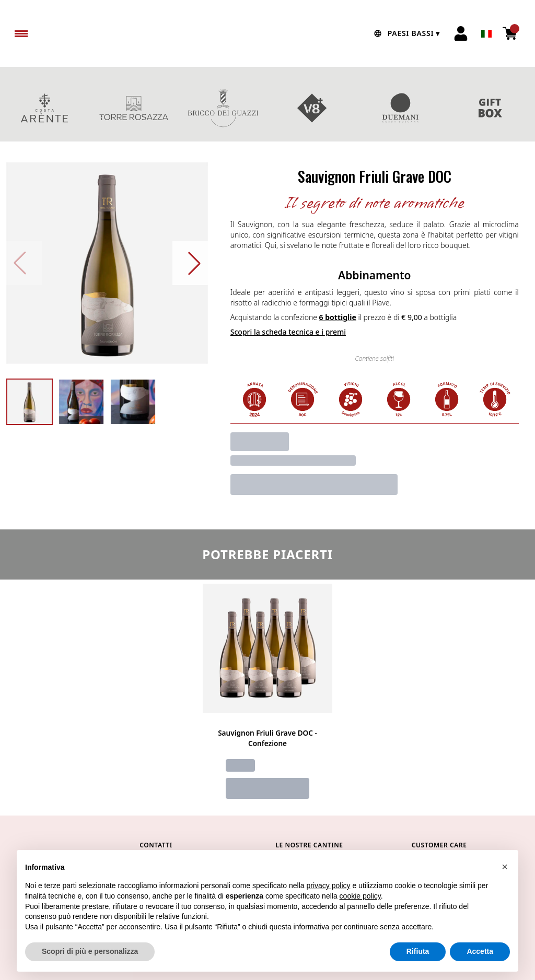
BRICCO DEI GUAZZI (223, 108)
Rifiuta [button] (418, 952)
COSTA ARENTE (45, 108)
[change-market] (405, 33)
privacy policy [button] (329, 887)
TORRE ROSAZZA (134, 108)
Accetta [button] (480, 952)
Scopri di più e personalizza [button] (90, 952)
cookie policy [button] (360, 896)
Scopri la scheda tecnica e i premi (288, 332)
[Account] (461, 33)
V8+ (312, 108)
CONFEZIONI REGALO (490, 108)
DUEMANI (402, 108)
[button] (505, 867)
